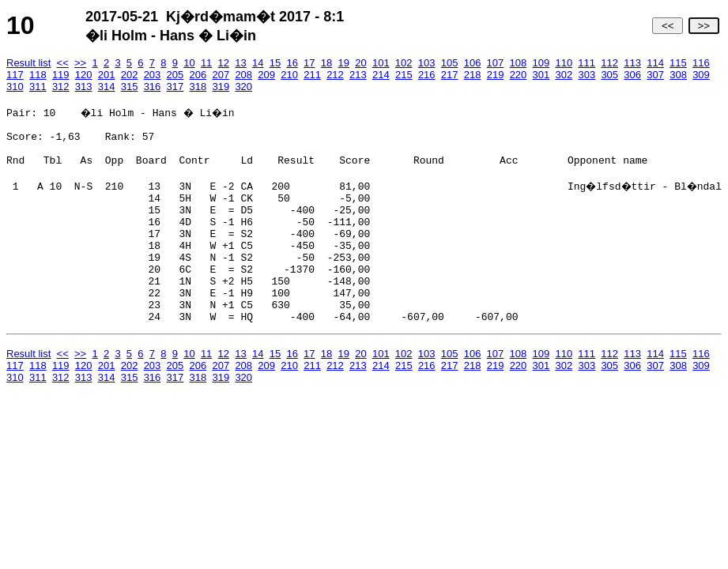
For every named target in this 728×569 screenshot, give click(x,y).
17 (309, 63)
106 (473, 63)
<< (668, 26)
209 (266, 75)
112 (609, 63)
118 (38, 75)
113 (632, 63)
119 (61, 75)
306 (632, 75)
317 (175, 87)
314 (107, 87)
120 (84, 75)
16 (292, 63)
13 (240, 63)
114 (655, 63)
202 (130, 75)
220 (519, 75)
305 (609, 75)
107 (496, 63)
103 (427, 63)
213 (358, 75)
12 (224, 63)
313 (84, 87)
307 (655, 75)
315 (130, 87)
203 (153, 75)
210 (289, 75)
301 (541, 75)
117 (15, 75)
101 (381, 63)
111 (587, 63)
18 (326, 63)
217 (450, 75)
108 (519, 63)
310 (15, 87)
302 (564, 75)
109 (541, 63)
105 (450, 63)
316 (153, 87)
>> (704, 26)
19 (344, 63)
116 (701, 63)
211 (312, 75)
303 (587, 75)
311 (38, 87)
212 (335, 75)
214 (381, 75)
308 (678, 75)
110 (564, 63)
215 (404, 75)
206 (198, 75)
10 (189, 63)
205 (175, 75)
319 (221, 87)
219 (496, 75)
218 (473, 75)
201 (107, 75)
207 (221, 75)
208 (243, 75)
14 (258, 63)
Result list (28, 63)
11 (206, 63)
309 (701, 75)
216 (427, 75)
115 (678, 63)
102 (404, 63)
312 (61, 87)
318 (198, 87)
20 (360, 63)
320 (243, 87)
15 (275, 63)
